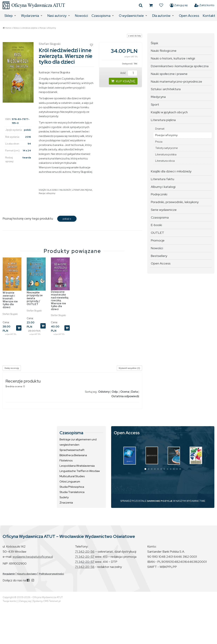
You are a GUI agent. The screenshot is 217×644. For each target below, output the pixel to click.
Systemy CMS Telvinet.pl (47, 601)
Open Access (189, 16)
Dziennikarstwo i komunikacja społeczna (180, 66)
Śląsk (154, 43)
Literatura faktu (162, 179)
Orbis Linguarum (70, 482)
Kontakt (209, 16)
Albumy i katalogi (163, 187)
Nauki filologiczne (164, 51)
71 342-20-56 (85, 551)
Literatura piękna (29, 28)
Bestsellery (159, 256)
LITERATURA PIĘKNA (82, 190)
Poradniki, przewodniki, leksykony (175, 202)
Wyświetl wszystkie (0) (129, 368)
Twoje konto (9, 601)
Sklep (9, 16)
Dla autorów (161, 16)
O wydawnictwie (131, 16)
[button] (145, 469)
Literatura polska (166, 154)
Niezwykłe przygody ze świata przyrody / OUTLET (35, 298)
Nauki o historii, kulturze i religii (173, 58)
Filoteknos (66, 460)
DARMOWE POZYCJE (160, 501)
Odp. (115, 392)
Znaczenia (66, 503)
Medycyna (158, 97)
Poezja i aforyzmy (48, 28)
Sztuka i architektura (166, 89)
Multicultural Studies (72, 476)
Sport (155, 104)
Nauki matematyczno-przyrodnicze (176, 81)
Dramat (160, 129)
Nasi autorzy (57, 16)
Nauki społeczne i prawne (169, 74)
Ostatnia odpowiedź (125, 396)
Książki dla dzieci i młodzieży (171, 171)
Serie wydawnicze (164, 210)
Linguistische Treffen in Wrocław (80, 471)
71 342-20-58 (85, 567)
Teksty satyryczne (167, 148)
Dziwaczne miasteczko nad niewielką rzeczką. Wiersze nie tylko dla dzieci (60, 301)
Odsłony (104, 392)
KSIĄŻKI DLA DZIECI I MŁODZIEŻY (55, 190)
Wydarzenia (30, 16)
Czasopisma (101, 16)
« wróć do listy (134, 36)
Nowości (81, 16)
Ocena (125, 392)
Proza (159, 142)
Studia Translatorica (72, 492)
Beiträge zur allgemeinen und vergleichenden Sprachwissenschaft (78, 445)
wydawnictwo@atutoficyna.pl (33, 557)
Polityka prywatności (51, 574)
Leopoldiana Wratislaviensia (77, 466)
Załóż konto (204, 5)
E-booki (156, 225)
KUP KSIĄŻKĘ (123, 81)
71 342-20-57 (85, 557)
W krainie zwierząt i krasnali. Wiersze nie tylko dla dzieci (10, 300)
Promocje (158, 240)
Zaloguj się (179, 5)
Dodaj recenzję (12, 368)
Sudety (64, 497)
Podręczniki (159, 194)
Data (134, 392)
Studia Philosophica (72, 487)
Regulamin (9, 574)
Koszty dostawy (27, 574)
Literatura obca (165, 161)
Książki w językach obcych (169, 112)
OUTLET (157, 233)
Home (8, 28)
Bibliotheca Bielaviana (73, 455)
